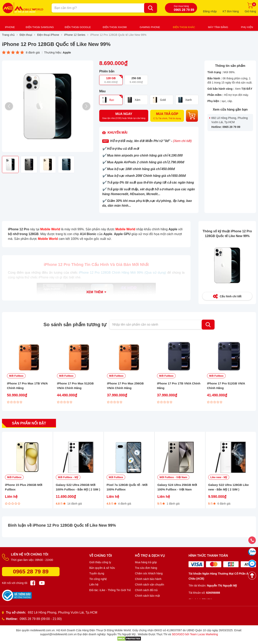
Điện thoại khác (184, 27)
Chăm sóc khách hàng (149, 573)
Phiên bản (107, 71)
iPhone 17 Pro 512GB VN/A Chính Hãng (226, 386)
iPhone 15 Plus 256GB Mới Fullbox (24, 487)
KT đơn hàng (231, 11)
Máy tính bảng (218, 27)
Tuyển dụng (97, 573)
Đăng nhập (210, 11)
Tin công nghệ (98, 579)
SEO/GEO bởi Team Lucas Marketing (195, 634)
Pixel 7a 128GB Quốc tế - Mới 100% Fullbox (127, 487)
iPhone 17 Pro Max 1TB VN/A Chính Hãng (27, 386)
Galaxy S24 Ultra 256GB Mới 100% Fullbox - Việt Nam (177, 487)
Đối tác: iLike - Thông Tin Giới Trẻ (110, 590)
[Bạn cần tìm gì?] (151, 8)
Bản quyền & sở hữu (102, 568)
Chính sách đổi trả (146, 590)
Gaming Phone (150, 27)
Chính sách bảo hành (148, 579)
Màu (102, 91)
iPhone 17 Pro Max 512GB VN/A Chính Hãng (75, 386)
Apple (67, 52)
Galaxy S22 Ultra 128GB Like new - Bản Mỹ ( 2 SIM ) (228, 487)
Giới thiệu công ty (100, 562)
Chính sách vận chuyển (150, 585)
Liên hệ (94, 585)
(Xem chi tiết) (182, 141)
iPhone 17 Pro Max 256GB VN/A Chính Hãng (125, 386)
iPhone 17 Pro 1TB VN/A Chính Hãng (179, 386)
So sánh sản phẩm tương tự (75, 324)
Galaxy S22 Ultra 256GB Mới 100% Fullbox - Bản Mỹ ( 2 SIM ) (78, 487)
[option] (48, 106)
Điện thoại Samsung (40, 27)
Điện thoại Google (78, 27)
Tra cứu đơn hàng (146, 568)
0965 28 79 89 (31, 572)
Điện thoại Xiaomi (115, 27)
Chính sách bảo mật (147, 596)
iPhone (10, 27)
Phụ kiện (247, 27)
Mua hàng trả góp (146, 562)
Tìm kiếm (208, 325)
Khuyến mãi (117, 133)
